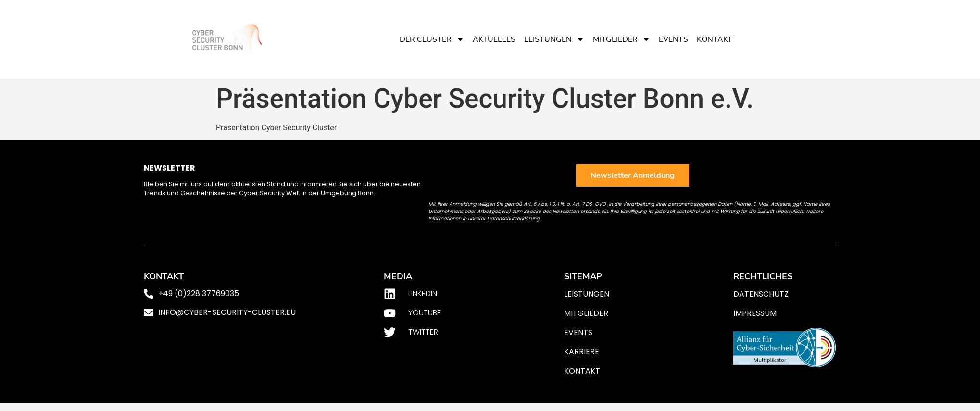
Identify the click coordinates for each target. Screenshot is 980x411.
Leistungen (554, 39)
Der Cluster (432, 39)
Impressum (755, 313)
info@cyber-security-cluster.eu (227, 312)
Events (673, 39)
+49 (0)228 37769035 (199, 293)
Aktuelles (494, 39)
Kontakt (715, 39)
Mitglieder (622, 39)
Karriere (582, 352)
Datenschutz (761, 294)
